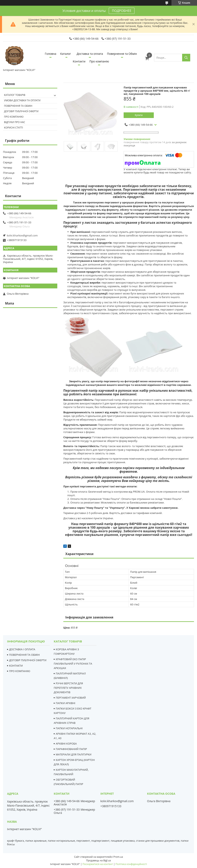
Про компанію (99, 61)
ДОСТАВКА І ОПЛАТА (22, 649)
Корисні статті (13, 128)
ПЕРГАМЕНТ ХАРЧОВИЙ (71, 698)
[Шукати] (186, 58)
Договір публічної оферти (21, 111)
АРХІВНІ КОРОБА (66, 744)
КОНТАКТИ (16, 666)
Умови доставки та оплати (22, 100)
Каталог (66, 54)
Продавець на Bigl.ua (98, 860)
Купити (139, 115)
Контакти (79, 61)
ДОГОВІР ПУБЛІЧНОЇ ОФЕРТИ (28, 660)
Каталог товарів (15, 95)
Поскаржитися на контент (98, 864)
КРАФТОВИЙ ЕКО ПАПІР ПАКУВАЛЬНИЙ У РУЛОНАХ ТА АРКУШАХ (73, 664)
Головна (51, 54)
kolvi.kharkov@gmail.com (22, 235)
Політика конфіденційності (131, 864)
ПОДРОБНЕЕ (122, 11)
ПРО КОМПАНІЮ (20, 671)
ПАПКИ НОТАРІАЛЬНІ (69, 728)
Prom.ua (118, 857)
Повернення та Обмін (122, 54)
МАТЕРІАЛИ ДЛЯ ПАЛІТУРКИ (73, 754)
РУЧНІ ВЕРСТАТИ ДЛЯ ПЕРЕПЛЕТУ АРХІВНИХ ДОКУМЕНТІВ (68, 688)
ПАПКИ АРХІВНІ (65, 703)
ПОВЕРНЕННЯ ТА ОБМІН (24, 655)
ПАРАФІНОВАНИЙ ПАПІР (71, 749)
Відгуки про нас (15, 122)
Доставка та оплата (90, 54)
